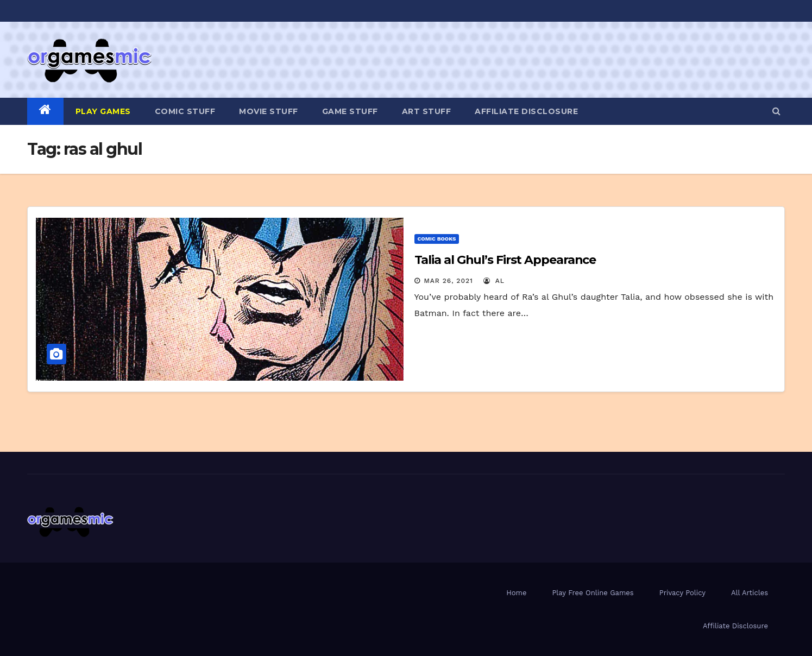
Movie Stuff (269, 111)
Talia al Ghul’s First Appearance (505, 260)
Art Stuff (427, 111)
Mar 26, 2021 (448, 281)
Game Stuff (350, 111)
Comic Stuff (185, 111)
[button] (776, 111)
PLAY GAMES (103, 111)
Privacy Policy (682, 593)
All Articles (750, 593)
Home (516, 593)
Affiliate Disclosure (526, 111)
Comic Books (437, 239)
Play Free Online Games (593, 593)
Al (494, 281)
